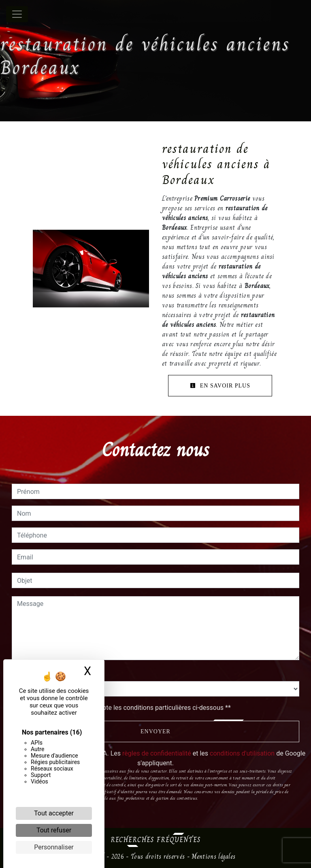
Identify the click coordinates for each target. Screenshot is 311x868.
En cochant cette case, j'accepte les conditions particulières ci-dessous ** (125, 708)
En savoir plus (220, 386)
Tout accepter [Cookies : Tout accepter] (54, 813)
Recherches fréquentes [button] (156, 840)
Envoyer (155, 731)
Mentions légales (212, 856)
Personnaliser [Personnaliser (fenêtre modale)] (54, 847)
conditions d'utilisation (242, 753)
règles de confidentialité (157, 753)
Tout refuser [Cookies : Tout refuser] (54, 830)
